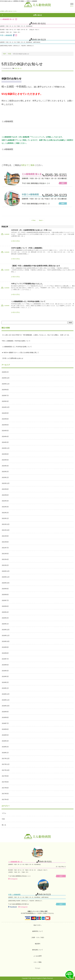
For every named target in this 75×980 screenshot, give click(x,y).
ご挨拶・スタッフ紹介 (38, 937)
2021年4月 (5, 559)
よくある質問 (38, 956)
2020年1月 (5, 624)
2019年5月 (5, 665)
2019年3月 (5, 676)
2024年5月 (5, 431)
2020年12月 (6, 571)
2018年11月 (6, 700)
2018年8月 (5, 717)
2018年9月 (5, 712)
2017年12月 (6, 758)
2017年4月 (5, 799)
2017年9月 (5, 776)
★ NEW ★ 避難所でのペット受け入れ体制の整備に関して (20, 352)
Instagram (13, 879)
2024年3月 (5, 442)
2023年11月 (6, 448)
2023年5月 (5, 460)
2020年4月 (5, 612)
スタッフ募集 (38, 962)
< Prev (33, 220)
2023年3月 (5, 466)
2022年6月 (5, 495)
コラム (4, 813)
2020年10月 (6, 583)
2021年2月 (5, 565)
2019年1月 (5, 688)
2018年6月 (5, 729)
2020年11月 (6, 577)
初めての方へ (38, 925)
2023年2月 (5, 472)
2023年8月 (5, 454)
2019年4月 (5, 671)
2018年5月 (5, 735)
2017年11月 (6, 764)
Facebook (13, 907)
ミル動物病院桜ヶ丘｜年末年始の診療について (28, 301)
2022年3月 (5, 507)
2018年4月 (5, 741)
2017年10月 (6, 770)
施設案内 (38, 944)
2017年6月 (5, 788)
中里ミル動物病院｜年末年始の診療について (16, 341)
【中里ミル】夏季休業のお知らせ (13, 358)
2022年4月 (5, 501)
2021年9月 (5, 536)
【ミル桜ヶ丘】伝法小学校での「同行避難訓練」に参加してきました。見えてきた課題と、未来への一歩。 (36, 335)
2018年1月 (5, 753)
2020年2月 (5, 618)
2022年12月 (6, 483)
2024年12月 (6, 407)
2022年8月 (5, 489)
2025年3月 (5, 401)
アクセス (38, 968)
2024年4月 (5, 436)
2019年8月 (5, 653)
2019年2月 (5, 682)
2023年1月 (5, 477)
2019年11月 (6, 636)
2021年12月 (6, 524)
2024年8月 (5, 419)
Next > (41, 220)
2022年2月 (5, 513)
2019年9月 (5, 647)
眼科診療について (38, 950)
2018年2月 (5, 747)
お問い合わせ (38, 15)
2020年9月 (5, 589)
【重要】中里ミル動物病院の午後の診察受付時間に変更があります (36, 266)
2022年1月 (5, 518)
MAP (62, 876)
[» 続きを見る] (15, 241)
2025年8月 (5, 390)
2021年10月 (6, 530)
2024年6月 (5, 425)
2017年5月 (5, 794)
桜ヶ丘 (20, 68)
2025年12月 (6, 378)
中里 (9, 54)
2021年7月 (5, 548)
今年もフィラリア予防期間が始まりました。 (27, 284)
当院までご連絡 (28, 165)
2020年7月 (5, 600)
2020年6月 (5, 606)
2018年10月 (6, 706)
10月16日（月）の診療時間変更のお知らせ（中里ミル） (32, 230)
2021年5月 (5, 553)
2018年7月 (5, 723)
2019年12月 (6, 630)
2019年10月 (6, 641)
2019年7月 (5, 659)
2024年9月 (5, 413)
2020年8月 (5, 594)
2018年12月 (6, 694)
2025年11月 (6, 384)
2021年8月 (5, 542)
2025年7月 (5, 395)
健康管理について (38, 931)
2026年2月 (5, 372)
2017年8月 (5, 782)
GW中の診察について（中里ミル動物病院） (27, 248)
